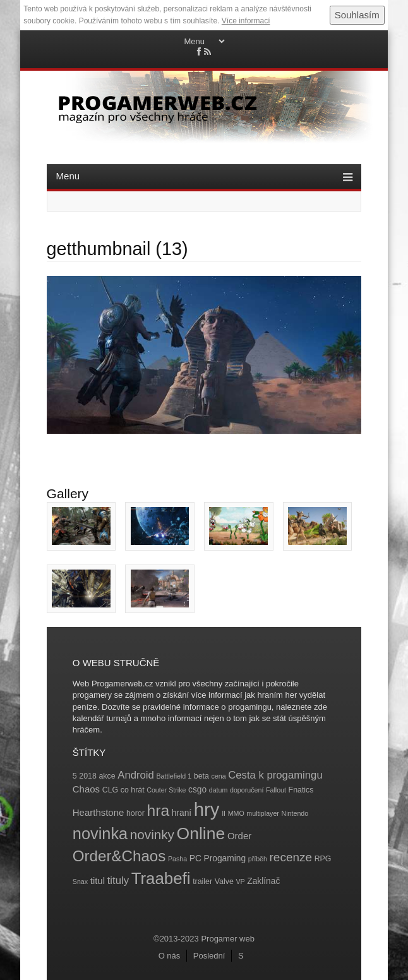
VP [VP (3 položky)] (240, 881)
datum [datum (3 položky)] (219, 790)
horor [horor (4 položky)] (135, 813)
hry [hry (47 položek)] (207, 809)
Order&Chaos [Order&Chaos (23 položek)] (119, 856)
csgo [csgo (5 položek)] (197, 790)
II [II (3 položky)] (224, 813)
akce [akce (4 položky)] (107, 776)
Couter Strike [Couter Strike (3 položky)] (166, 790)
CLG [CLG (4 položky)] (110, 790)
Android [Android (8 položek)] (136, 775)
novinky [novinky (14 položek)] (152, 834)
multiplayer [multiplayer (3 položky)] (263, 813)
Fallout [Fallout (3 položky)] (276, 790)
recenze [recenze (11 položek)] (291, 857)
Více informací (246, 21)
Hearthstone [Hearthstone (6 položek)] (99, 812)
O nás (170, 956)
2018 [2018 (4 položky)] (88, 776)
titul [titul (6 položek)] (98, 881)
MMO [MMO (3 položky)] (236, 813)
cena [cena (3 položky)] (218, 776)
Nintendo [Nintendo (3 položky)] (295, 813)
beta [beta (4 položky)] (201, 776)
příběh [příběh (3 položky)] (258, 859)
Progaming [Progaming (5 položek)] (225, 858)
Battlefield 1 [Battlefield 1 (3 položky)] (174, 776)
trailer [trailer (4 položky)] (202, 881)
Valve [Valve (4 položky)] (224, 881)
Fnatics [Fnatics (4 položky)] (301, 790)
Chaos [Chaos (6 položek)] (86, 789)
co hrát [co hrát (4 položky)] (133, 790)
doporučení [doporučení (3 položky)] (247, 790)
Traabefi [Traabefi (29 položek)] (161, 878)
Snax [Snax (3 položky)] (80, 881)
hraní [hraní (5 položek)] (182, 813)
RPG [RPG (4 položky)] (323, 859)
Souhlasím (357, 15)
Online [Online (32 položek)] (201, 834)
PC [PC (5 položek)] (195, 858)
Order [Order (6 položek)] (239, 836)
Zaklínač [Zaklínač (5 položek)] (263, 881)
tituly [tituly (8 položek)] (118, 881)
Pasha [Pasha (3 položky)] (177, 859)
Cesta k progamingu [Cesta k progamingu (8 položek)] (275, 775)
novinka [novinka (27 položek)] (100, 834)
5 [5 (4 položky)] (75, 776)
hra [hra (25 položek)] (158, 810)
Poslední (209, 956)
